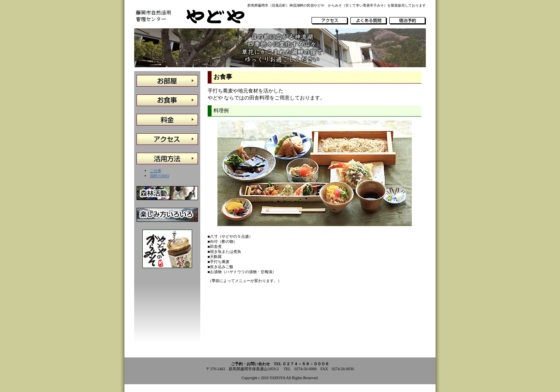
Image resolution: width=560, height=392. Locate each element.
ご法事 (156, 171)
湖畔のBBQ (160, 176)
